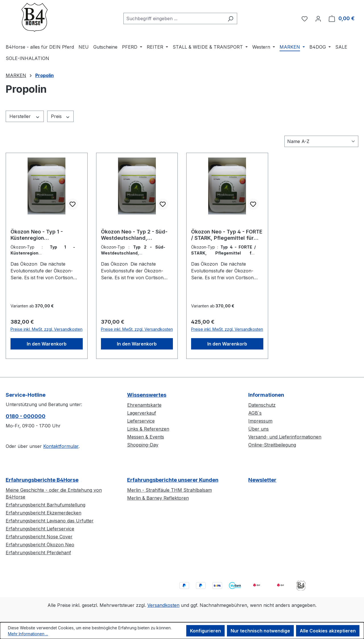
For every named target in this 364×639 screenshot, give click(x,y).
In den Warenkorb (47, 344)
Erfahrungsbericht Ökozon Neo (40, 545)
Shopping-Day (143, 445)
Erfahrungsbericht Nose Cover (39, 537)
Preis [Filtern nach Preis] (61, 116)
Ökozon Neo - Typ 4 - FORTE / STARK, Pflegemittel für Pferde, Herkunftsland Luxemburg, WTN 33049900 (227, 235)
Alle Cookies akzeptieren (328, 631)
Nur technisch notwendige (260, 631)
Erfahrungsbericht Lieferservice (40, 529)
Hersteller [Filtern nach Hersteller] (25, 116)
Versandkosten (163, 605)
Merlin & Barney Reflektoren (158, 498)
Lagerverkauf (142, 413)
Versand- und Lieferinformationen (285, 437)
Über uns (258, 429)
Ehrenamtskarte (144, 405)
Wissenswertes (147, 395)
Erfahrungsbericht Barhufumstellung (45, 505)
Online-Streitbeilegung (272, 445)
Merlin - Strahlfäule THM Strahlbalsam (169, 490)
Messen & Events (146, 437)
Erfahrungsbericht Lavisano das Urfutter (50, 521)
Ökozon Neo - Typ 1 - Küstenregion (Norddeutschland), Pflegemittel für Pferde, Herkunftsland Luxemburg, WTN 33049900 (44, 235)
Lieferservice (141, 421)
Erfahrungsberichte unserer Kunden (173, 480)
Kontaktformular (61, 446)
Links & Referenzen (148, 429)
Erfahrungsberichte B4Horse (42, 480)
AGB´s (255, 413)
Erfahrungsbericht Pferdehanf (38, 553)
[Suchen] (230, 18)
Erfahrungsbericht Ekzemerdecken (44, 513)
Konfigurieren (205, 631)
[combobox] (174, 18)
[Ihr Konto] (318, 18)
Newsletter (262, 480)
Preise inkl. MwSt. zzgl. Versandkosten (46, 329)
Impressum (260, 421)
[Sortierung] (321, 141)
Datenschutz (262, 405)
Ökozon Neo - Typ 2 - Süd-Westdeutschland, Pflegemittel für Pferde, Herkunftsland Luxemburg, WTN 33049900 (135, 235)
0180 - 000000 (26, 416)
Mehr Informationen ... (28, 634)
